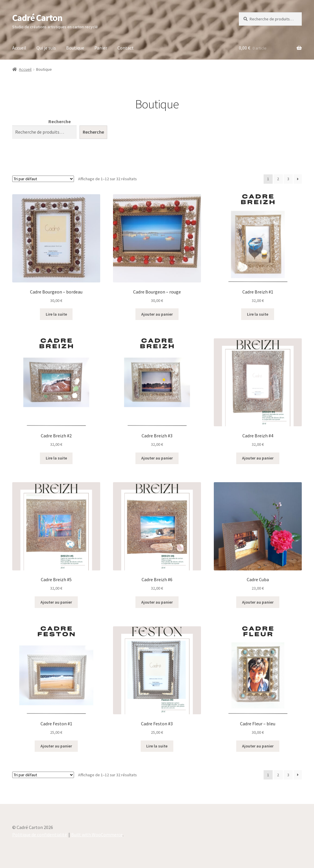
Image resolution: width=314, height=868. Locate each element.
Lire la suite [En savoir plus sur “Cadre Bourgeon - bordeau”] (56, 314)
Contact (126, 48)
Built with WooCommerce (97, 835)
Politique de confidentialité (40, 835)
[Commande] (43, 179)
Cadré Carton (37, 18)
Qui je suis (46, 48)
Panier (101, 48)
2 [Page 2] (278, 179)
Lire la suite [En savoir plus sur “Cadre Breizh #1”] (258, 314)
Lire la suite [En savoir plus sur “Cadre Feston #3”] (157, 746)
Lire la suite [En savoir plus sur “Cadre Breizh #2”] (56, 458)
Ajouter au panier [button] (157, 314)
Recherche (60, 121)
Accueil (19, 48)
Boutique (75, 48)
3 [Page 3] (288, 179)
